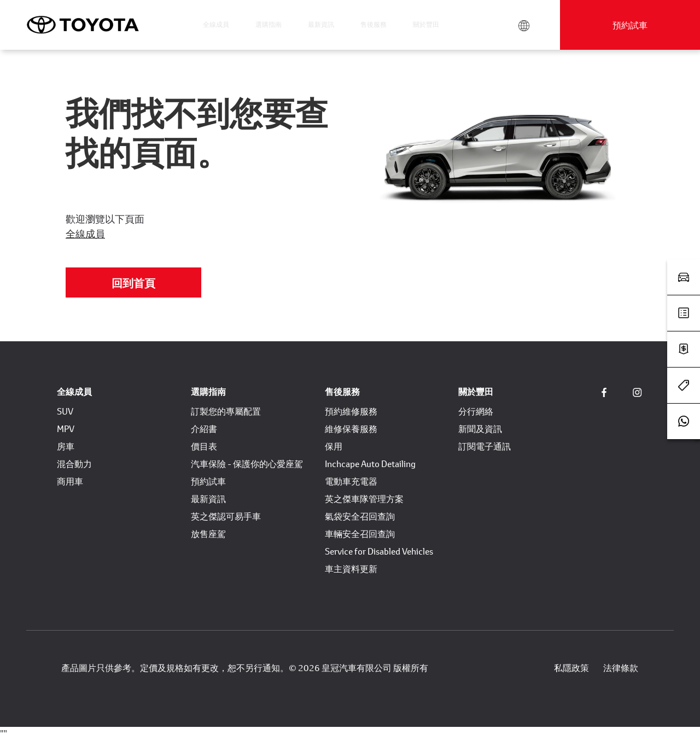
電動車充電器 (351, 481)
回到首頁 (133, 283)
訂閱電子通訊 (485, 446)
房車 (66, 446)
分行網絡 (476, 411)
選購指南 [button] (269, 24)
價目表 (204, 446)
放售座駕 (208, 534)
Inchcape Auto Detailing (370, 464)
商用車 (70, 481)
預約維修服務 (351, 411)
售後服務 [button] (374, 24)
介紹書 (204, 429)
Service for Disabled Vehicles (379, 551)
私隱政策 (571, 668)
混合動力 (74, 464)
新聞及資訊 (480, 429)
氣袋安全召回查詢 (360, 516)
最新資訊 (321, 24)
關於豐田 (476, 391)
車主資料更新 (351, 569)
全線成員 (216, 24)
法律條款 (621, 668)
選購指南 (208, 391)
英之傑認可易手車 (226, 516)
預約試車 (630, 25)
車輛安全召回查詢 (360, 534)
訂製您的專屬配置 (226, 411)
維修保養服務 (351, 429)
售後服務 (342, 391)
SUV (65, 411)
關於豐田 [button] (426, 24)
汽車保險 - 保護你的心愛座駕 (247, 464)
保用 (334, 446)
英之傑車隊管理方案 (364, 499)
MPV (66, 429)
